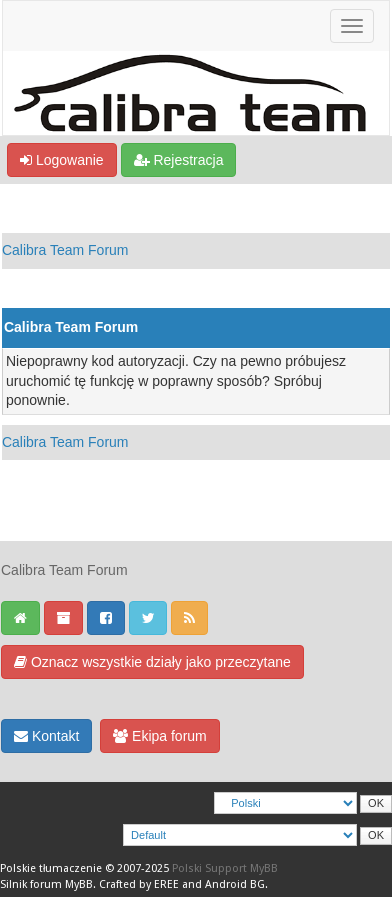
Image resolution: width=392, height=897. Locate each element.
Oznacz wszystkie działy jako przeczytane (152, 662)
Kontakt (46, 736)
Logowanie (62, 160)
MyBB (79, 884)
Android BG (235, 884)
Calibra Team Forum (65, 250)
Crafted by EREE (139, 884)
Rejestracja (179, 160)
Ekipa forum (160, 736)
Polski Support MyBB (225, 868)
